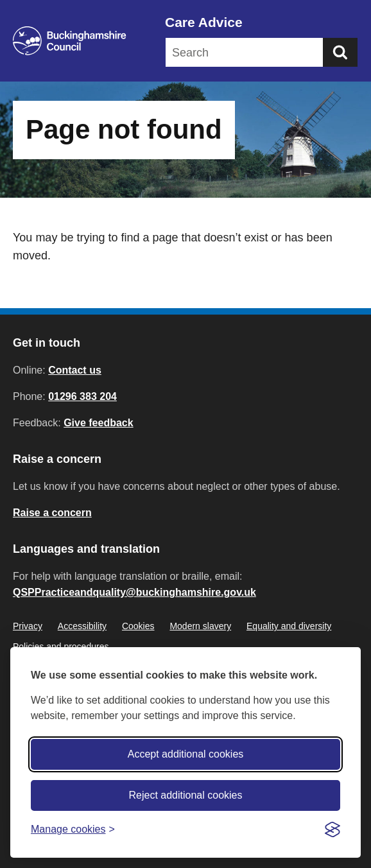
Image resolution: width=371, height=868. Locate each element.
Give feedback (99, 423)
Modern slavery (200, 626)
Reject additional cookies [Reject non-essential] (186, 795)
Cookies (138, 626)
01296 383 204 (82, 396)
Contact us (75, 370)
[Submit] (340, 52)
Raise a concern (52, 513)
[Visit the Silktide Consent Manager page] (332, 829)
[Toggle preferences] (73, 829)
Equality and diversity (289, 626)
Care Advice (204, 22)
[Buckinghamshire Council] (70, 41)
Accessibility (82, 626)
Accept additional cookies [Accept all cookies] (186, 754)
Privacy (28, 626)
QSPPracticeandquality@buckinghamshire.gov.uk (134, 592)
